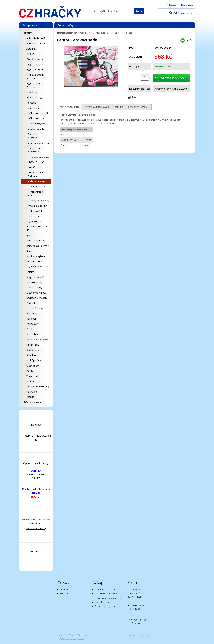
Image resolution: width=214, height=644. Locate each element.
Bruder (30, 54)
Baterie (30, 397)
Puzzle (30, 329)
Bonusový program (105, 606)
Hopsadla (31, 103)
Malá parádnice (36, 181)
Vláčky (30, 371)
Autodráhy (32, 49)
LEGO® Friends (36, 167)
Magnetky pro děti (36, 277)
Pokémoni (32, 319)
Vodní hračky (33, 376)
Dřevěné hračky (35, 59)
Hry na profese (34, 216)
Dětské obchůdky (36, 129)
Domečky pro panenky (35, 136)
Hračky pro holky (35, 118)
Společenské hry (35, 350)
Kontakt (64, 594)
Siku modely (33, 345)
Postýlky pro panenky (39, 201)
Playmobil (32, 303)
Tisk (134, 97)
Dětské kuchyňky (36, 124)
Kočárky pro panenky (39, 157)
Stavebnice (32, 355)
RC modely (32, 334)
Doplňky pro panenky (39, 143)
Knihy (29, 251)
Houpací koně (34, 108)
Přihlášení (172, 5)
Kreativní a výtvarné (37, 256)
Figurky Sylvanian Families (35, 85)
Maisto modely (34, 282)
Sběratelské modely (37, 298)
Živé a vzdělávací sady (38, 386)
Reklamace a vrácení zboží (109, 598)
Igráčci (30, 235)
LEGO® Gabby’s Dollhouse (36, 174)
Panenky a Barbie (37, 187)
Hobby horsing (34, 98)
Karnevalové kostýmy (38, 246)
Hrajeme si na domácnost (35, 150)
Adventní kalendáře (36, 44)
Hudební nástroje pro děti (37, 228)
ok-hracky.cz (36, 551)
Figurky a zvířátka (36, 70)
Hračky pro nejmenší (37, 113)
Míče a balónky (34, 287)
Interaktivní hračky (36, 241)
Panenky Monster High (37, 193)
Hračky (28, 33)
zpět (189, 40)
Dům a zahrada (33, 402)
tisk (72, 635)
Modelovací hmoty (36, 293)
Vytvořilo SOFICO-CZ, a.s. (138, 635)
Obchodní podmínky (36, 528)
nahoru (62, 635)
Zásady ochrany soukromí (109, 594)
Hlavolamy (32, 92)
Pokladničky (33, 324)
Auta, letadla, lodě (36, 38)
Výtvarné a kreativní (38, 206)
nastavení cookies (77, 639)
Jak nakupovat (102, 602)
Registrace (187, 5)
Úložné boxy (33, 366)
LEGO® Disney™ (36, 162)
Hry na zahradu (34, 221)
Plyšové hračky (34, 314)
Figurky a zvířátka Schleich (36, 76)
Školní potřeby (34, 360)
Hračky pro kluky (35, 211)
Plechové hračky (35, 308)
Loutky (30, 272)
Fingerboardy (33, 64)
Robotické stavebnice (38, 340)
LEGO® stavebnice (36, 261)
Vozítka (30, 381)
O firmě (64, 589)
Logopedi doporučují (37, 267)
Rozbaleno (32, 392)
